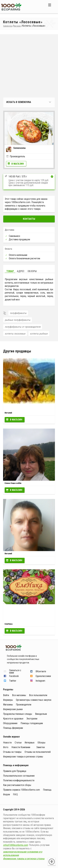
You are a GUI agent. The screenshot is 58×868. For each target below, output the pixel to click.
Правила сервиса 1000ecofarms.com (21, 790)
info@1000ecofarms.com (15, 845)
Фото (6, 747)
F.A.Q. (16, 794)
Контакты (29, 219)
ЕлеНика (9, 624)
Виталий (8, 413)
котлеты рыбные (39, 334)
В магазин (18, 164)
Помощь (47, 790)
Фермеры (8, 700)
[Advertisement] (29, 67)
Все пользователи (38, 695)
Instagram (40, 681)
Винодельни (41, 714)
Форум (6, 794)
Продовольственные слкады (18, 714)
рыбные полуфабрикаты (18, 320)
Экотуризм (32, 719)
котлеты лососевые (15, 334)
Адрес (21, 271)
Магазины (8, 705)
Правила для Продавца (15, 771)
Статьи (18, 743)
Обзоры (32, 271)
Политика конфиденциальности (19, 780)
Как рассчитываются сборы (17, 785)
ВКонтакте (41, 671)
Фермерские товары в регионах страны (23, 757)
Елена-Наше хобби (13, 483)
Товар (10, 271)
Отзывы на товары (12, 752)
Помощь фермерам (13, 728)
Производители (24, 705)
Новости (7, 743)
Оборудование (10, 723)
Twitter (13, 681)
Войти (6, 695)
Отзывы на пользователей (38, 752)
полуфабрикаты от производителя (23, 327)
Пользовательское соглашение (19, 776)
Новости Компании (21, 747)
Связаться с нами (15, 671)
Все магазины (19, 695)
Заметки (41, 747)
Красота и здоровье (13, 719)
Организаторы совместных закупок (34, 700)
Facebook (14, 676)
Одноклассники (43, 676)
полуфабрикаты (18, 313)
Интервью (30, 743)
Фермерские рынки (13, 709)
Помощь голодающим (32, 723)
